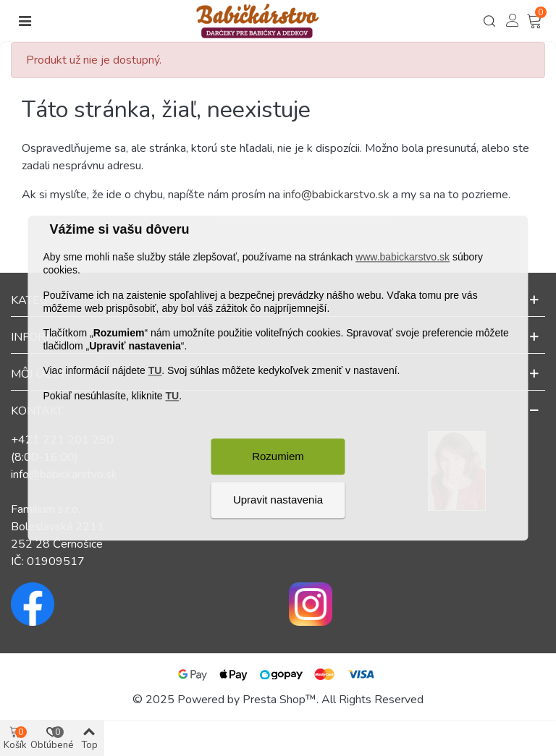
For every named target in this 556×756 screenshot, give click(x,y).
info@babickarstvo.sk (336, 195)
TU (155, 371)
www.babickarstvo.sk (403, 258)
